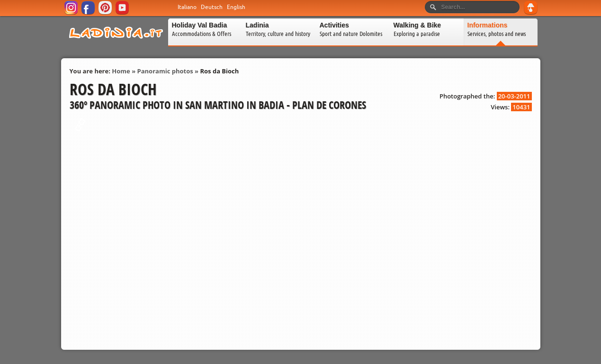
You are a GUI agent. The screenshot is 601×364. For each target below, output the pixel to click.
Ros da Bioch (219, 71)
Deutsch (212, 7)
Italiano (187, 7)
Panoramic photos (165, 71)
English (236, 7)
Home (121, 71)
